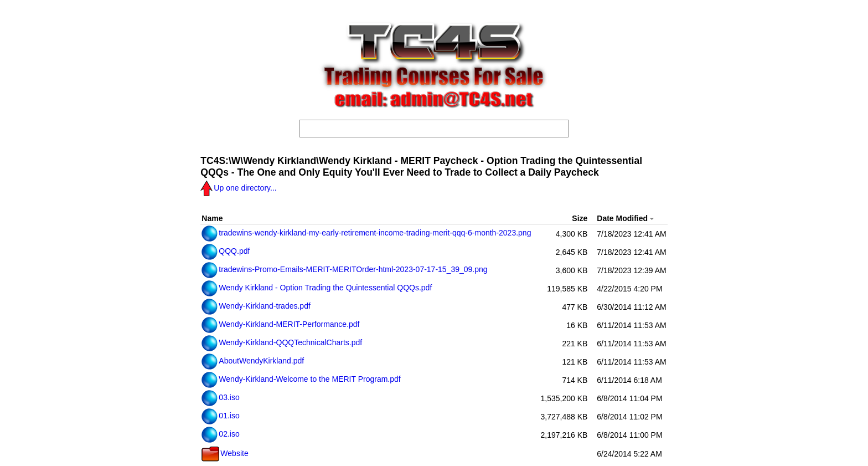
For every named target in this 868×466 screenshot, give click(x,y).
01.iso (220, 416)
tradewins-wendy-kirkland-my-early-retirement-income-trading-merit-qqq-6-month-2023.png (366, 233)
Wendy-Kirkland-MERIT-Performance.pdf (280, 324)
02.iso (220, 434)
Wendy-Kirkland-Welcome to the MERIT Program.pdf (301, 379)
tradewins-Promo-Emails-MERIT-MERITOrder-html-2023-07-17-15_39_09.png (344, 269)
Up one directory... (238, 188)
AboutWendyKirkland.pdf (253, 361)
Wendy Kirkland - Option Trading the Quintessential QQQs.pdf (317, 288)
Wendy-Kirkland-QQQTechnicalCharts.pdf (282, 342)
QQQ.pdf (226, 251)
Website (225, 453)
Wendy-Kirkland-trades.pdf (256, 306)
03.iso (220, 397)
